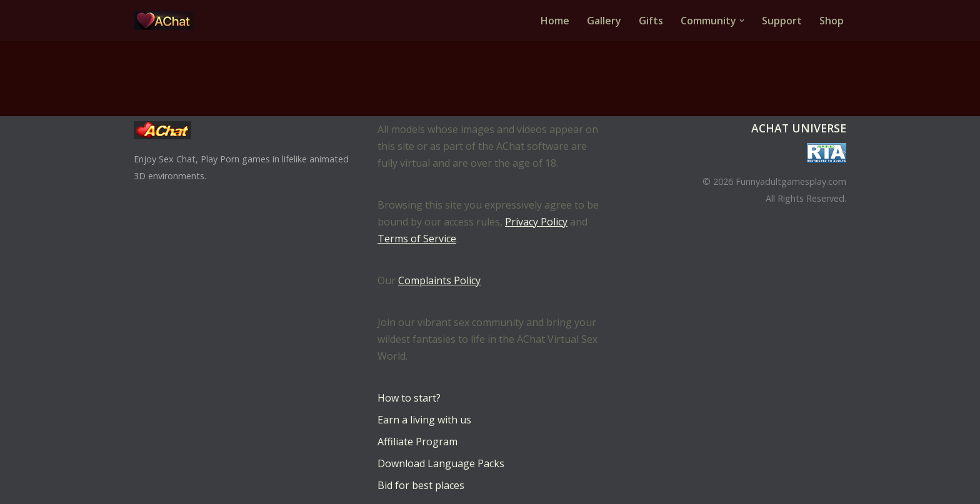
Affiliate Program (417, 442)
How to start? (409, 398)
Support (782, 21)
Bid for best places (421, 485)
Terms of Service (417, 239)
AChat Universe (799, 128)
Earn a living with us (424, 420)
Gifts (651, 21)
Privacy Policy (536, 222)
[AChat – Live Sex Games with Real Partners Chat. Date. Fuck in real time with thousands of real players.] (167, 21)
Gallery (604, 21)
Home (555, 21)
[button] (742, 21)
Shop (832, 21)
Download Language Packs (441, 463)
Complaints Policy (439, 280)
